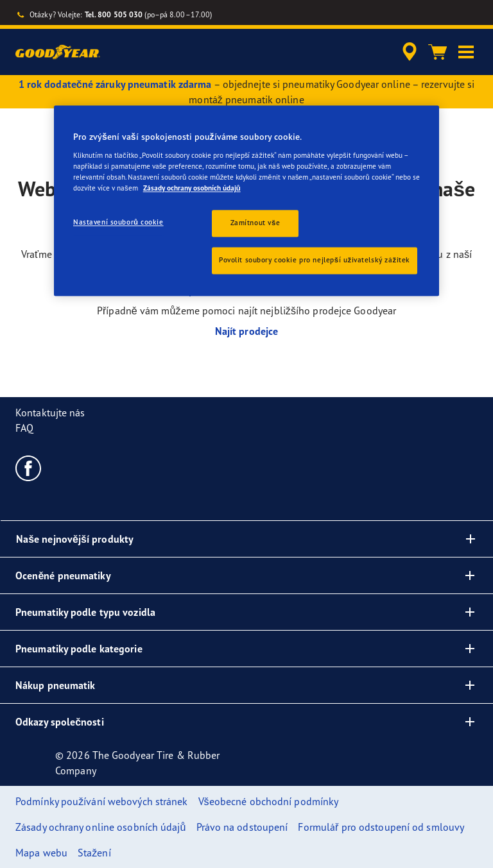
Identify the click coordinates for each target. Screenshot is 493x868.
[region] (246, 200)
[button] (466, 52)
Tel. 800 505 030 (114, 14)
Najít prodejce (246, 331)
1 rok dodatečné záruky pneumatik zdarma (115, 84)
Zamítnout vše (255, 223)
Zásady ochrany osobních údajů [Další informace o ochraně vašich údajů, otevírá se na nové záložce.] (192, 188)
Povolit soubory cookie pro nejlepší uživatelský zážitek (315, 260)
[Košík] (438, 52)
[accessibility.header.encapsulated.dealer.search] (408, 52)
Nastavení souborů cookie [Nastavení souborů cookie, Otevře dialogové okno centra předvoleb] (118, 222)
